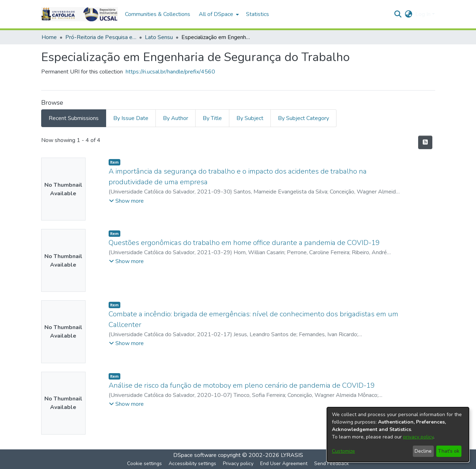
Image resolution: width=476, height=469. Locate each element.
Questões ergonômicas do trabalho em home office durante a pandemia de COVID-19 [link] (244, 243)
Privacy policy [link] (238, 463)
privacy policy (418, 437)
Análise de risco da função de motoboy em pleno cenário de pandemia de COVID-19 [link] (242, 385)
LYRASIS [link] (292, 455)
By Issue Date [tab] (131, 118)
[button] (80, 14)
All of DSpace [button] (216, 14)
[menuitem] (218, 14)
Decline (423, 451)
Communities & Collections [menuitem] (158, 14)
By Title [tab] (212, 118)
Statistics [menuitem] (258, 14)
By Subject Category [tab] (303, 118)
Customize (343, 451)
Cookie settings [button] (144, 463)
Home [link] (49, 37)
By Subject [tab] (250, 118)
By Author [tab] (176, 118)
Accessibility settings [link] (192, 463)
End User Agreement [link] (284, 463)
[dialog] (398, 435)
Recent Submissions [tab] (74, 118)
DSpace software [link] (195, 455)
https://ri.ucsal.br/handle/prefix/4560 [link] (170, 72)
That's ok (449, 451)
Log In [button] (424, 14)
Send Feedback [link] (332, 463)
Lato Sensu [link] (159, 37)
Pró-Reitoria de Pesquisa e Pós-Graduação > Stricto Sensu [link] (101, 37)
